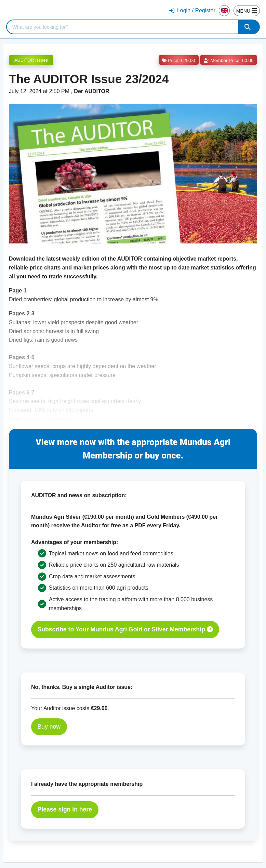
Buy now (49, 727)
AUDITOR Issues (31, 60)
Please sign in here (65, 809)
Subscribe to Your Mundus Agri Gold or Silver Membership (125, 629)
